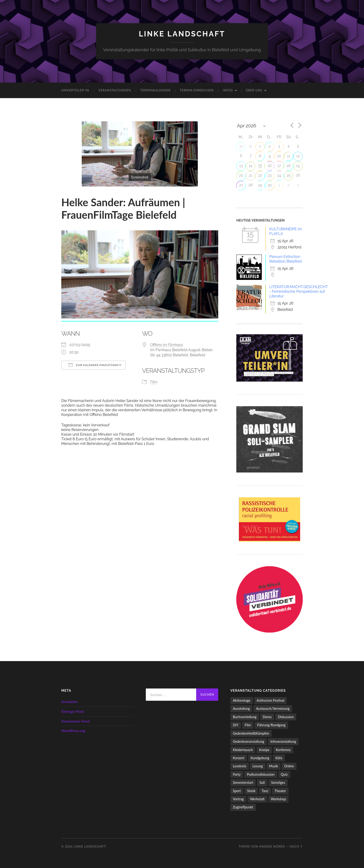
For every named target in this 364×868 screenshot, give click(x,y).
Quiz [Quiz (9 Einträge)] (284, 774)
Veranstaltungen (115, 90)
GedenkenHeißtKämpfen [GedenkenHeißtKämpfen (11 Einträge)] (251, 733)
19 (298, 166)
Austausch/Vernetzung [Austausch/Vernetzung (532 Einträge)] (273, 709)
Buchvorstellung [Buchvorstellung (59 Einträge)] (245, 717)
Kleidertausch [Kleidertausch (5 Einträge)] (243, 750)
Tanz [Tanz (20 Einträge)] (265, 791)
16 (270, 166)
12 (298, 156)
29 (260, 185)
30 (241, 146)
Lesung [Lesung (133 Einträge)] (258, 766)
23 (270, 175)
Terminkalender (155, 90)
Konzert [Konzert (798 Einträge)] (239, 758)
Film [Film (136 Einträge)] (248, 725)
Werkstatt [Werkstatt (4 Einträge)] (257, 799)
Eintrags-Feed (73, 711)
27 (241, 185)
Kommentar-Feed (75, 721)
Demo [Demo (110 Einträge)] (267, 717)
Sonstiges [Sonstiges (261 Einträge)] (278, 783)
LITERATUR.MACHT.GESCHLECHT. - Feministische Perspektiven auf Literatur (299, 291)
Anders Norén (272, 846)
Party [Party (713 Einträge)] (237, 774)
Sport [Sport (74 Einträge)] (237, 791)
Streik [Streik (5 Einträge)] (251, 791)
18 (289, 166)
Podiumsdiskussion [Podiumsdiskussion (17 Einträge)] (261, 774)
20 (241, 175)
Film (154, 382)
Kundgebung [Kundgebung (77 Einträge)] (260, 758)
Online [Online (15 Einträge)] (289, 766)
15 (260, 165)
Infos (228, 90)
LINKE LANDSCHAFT (182, 34)
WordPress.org (73, 731)
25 (288, 175)
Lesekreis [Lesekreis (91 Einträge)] (240, 766)
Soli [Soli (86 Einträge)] (262, 783)
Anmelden (70, 702)
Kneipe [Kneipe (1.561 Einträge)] (264, 750)
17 (279, 166)
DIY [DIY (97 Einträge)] (236, 725)
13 (241, 166)
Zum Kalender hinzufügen (93, 365)
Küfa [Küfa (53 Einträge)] (279, 758)
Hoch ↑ (296, 846)
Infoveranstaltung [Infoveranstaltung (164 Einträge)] (283, 741)
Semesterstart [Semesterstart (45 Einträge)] (243, 783)
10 (279, 156)
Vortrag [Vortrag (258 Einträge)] (238, 799)
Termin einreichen (197, 90)
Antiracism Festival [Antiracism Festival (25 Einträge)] (271, 700)
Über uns (254, 90)
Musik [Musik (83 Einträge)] (273, 766)
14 (250, 166)
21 (250, 175)
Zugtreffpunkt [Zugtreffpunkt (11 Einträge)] (243, 807)
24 (279, 175)
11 (289, 156)
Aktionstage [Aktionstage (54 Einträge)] (242, 700)
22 (260, 175)
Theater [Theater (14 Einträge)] (280, 791)
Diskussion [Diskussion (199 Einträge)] (286, 717)
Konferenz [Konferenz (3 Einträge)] (283, 750)
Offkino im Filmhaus (167, 345)
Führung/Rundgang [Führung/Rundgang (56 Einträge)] (271, 725)
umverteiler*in (75, 90)
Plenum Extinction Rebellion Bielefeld (286, 259)
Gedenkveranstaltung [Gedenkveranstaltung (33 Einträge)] (249, 741)
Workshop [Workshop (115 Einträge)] (278, 799)
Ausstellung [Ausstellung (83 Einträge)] (241, 709)
